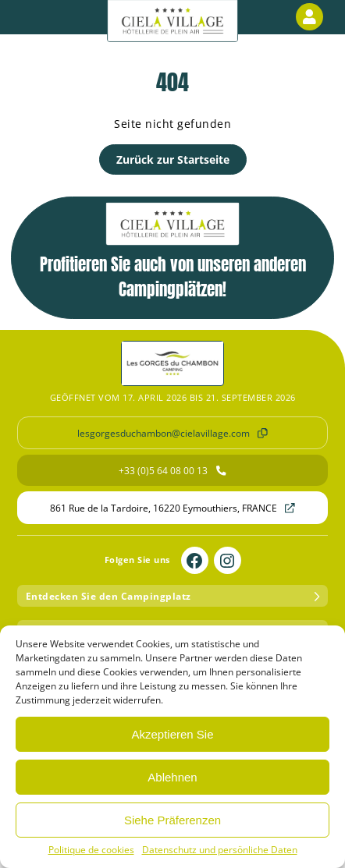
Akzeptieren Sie (172, 734)
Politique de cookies (91, 850)
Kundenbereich (312, 17)
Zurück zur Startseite (173, 159)
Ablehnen (172, 777)
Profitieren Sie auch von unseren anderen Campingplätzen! (172, 252)
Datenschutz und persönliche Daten (220, 850)
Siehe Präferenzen (172, 820)
